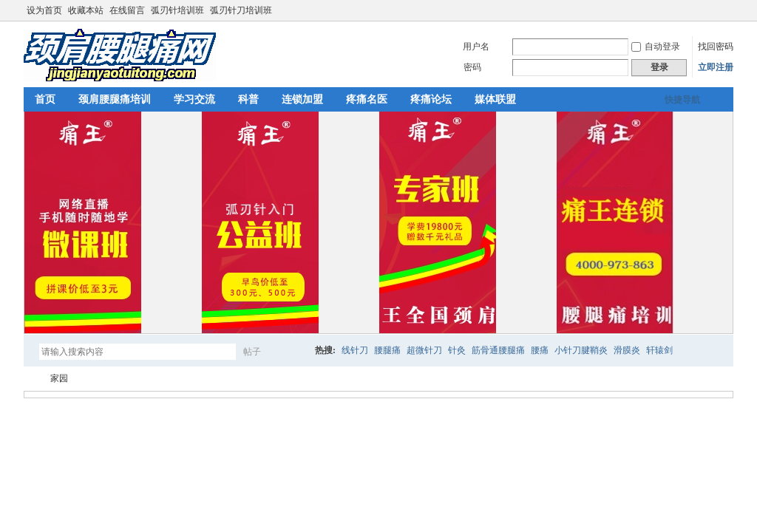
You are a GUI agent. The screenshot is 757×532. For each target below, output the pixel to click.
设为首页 (44, 10)
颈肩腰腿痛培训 (115, 99)
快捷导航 (682, 100)
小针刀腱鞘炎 (581, 350)
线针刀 (355, 350)
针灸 (457, 350)
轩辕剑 (659, 350)
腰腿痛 (387, 350)
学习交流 (194, 99)
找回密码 (716, 47)
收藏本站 (86, 10)
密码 (472, 67)
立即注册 (716, 67)
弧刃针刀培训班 (241, 10)
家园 (59, 378)
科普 (248, 99)
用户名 (476, 47)
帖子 (252, 352)
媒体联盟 (495, 99)
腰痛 (540, 350)
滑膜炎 (627, 350)
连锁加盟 (302, 99)
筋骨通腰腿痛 (498, 350)
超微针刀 (424, 350)
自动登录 (656, 47)
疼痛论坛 (431, 99)
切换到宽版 (725, 10)
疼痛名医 (367, 99)
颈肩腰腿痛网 (30, 379)
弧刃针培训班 (177, 10)
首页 (45, 99)
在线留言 (127, 10)
